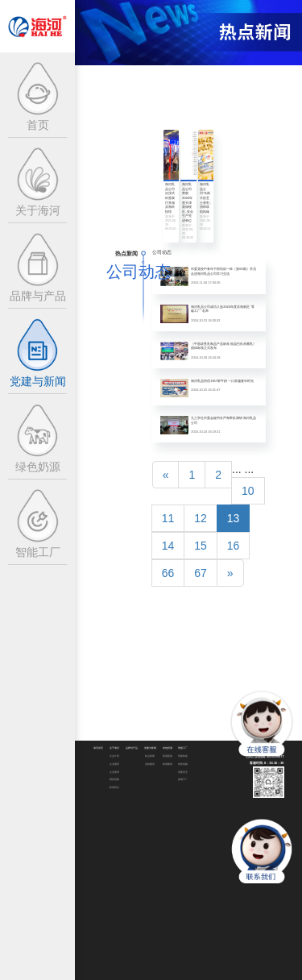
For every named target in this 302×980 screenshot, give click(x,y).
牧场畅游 (168, 764)
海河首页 (98, 748)
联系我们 (114, 788)
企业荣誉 (114, 772)
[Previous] (166, 475)
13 (234, 518)
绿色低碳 (183, 764)
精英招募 (114, 780)
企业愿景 (114, 764)
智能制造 (183, 756)
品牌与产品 (132, 748)
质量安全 (183, 772)
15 (201, 546)
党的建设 (150, 764)
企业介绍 (114, 756)
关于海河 (114, 748)
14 (168, 546)
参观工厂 (183, 780)
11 (168, 518)
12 (201, 518)
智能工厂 (183, 748)
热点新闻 (150, 756)
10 (248, 491)
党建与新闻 (150, 748)
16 (234, 546)
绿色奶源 (168, 748)
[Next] (230, 573)
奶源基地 (168, 756)
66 (168, 573)
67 (201, 573)
